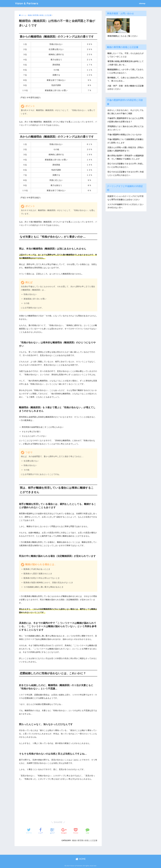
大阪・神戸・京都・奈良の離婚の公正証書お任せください (126, 87)
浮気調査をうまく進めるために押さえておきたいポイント (126, 128)
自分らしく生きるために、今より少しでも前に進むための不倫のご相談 (126, 112)
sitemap (142, 3)
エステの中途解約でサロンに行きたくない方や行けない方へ (126, 206)
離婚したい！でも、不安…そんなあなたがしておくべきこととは (126, 55)
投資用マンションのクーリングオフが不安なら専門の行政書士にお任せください (126, 198)
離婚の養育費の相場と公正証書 (85, 840)
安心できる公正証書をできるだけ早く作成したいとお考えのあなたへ (126, 173)
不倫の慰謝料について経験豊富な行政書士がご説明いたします (126, 141)
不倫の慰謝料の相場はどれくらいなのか (125, 135)
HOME (81, 859)
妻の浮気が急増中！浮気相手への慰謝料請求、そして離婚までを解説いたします (126, 157)
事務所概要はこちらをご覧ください (123, 36)
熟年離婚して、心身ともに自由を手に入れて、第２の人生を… (126, 79)
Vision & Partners (27, 3)
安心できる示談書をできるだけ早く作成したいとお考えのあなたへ (126, 165)
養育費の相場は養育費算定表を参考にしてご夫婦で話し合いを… (126, 63)
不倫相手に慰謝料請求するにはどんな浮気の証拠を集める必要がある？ (126, 120)
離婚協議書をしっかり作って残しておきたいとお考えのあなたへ (126, 71)
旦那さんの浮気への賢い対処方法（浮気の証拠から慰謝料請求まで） (126, 149)
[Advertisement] (37, 798)
